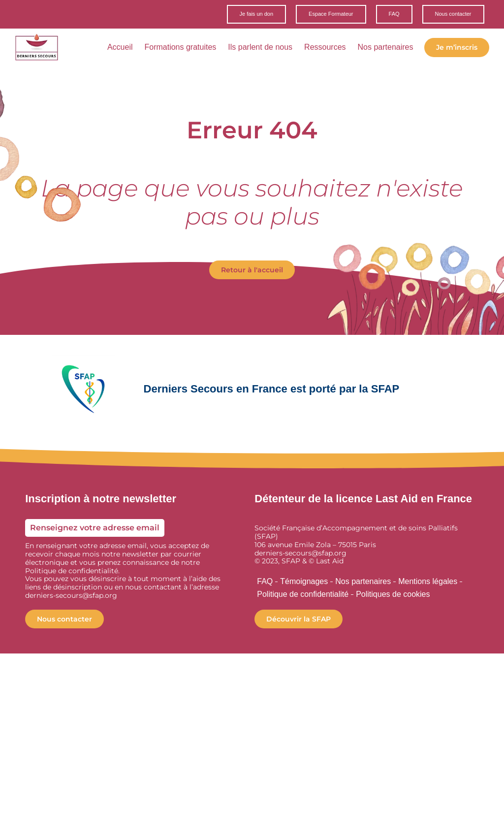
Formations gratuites (180, 48)
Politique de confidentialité (303, 595)
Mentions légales (428, 582)
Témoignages (304, 582)
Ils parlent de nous (260, 48)
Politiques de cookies (393, 595)
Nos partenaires (386, 48)
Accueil (120, 48)
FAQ (265, 582)
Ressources (325, 48)
